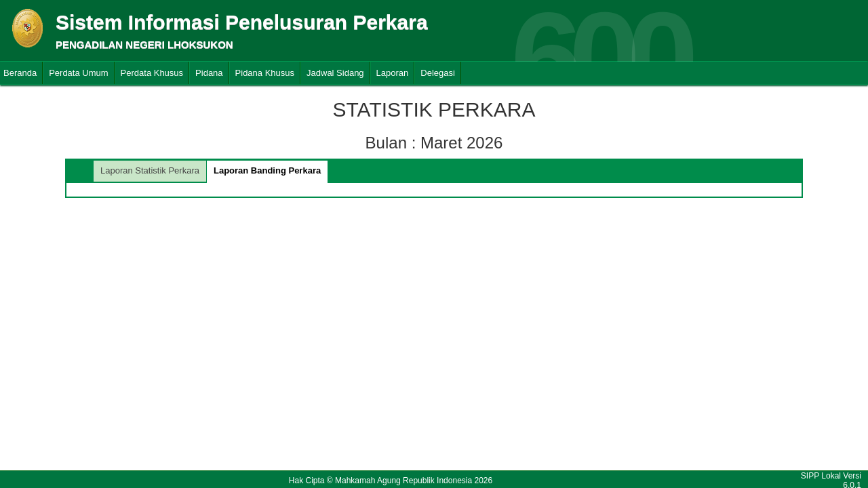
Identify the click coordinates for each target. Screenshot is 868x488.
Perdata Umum (78, 73)
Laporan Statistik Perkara (150, 170)
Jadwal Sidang (335, 73)
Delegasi (438, 73)
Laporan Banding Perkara (267, 170)
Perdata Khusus (152, 73)
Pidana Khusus (265, 73)
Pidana (209, 73)
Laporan (393, 73)
